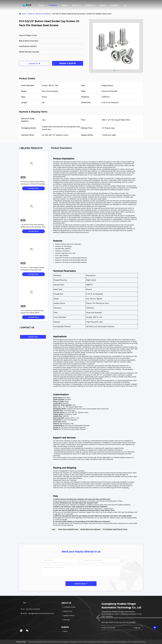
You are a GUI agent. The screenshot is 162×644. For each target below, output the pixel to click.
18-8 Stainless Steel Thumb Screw (115, 529)
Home (41, 5)
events (103, 5)
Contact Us (90, 5)
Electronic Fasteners (43, 14)
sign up (136, 628)
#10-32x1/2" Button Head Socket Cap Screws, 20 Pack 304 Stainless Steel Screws (33, 184)
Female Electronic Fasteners (90, 529)
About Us (76, 5)
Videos (64, 5)
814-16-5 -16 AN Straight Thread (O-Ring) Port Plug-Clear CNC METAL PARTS (32, 270)
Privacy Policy (21, 642)
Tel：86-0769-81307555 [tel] (30, 609)
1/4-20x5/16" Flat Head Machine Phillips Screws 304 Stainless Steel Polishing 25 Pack (33, 227)
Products (53, 5)
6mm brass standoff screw (68, 529)
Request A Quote (68, 63)
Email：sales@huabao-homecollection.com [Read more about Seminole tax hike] (37, 613)
